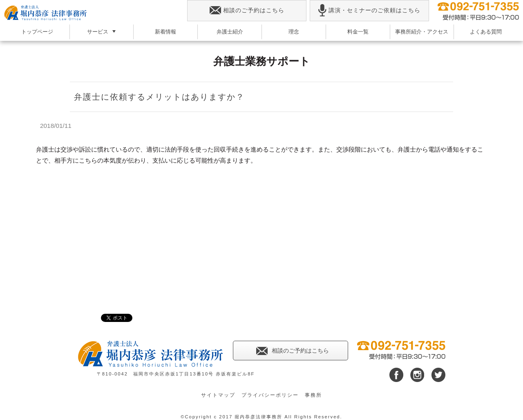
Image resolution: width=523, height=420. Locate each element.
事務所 (313, 395)
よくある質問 (486, 32)
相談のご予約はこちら (247, 10)
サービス (98, 32)
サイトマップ (218, 395)
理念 (294, 32)
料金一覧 (358, 32)
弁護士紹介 (230, 32)
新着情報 (165, 32)
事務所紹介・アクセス (422, 32)
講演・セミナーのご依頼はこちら (369, 10)
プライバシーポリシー (270, 395)
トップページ (37, 32)
